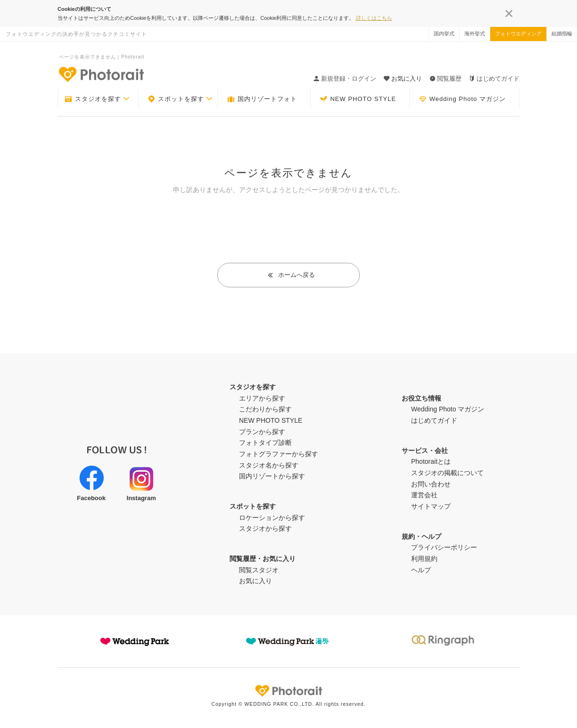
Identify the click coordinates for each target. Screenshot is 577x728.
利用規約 (424, 559)
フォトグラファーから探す (279, 454)
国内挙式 (444, 33)
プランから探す (262, 432)
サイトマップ (431, 506)
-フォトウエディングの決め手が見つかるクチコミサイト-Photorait (101, 74)
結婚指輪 (562, 33)
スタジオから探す (265, 528)
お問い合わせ (431, 484)
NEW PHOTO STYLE (358, 99)
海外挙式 (475, 33)
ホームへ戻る (291, 275)
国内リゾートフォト (262, 99)
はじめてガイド (494, 79)
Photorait (288, 691)
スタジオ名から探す (269, 465)
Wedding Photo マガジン (462, 99)
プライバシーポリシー (444, 547)
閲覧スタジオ (259, 570)
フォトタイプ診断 (265, 443)
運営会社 (424, 495)
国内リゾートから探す (272, 476)
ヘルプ (421, 570)
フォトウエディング (518, 33)
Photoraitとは (431, 461)
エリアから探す (262, 398)
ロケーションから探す (272, 518)
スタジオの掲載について (447, 473)
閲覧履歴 (445, 79)
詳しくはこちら (374, 18)
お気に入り (256, 581)
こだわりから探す (265, 409)
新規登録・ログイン (345, 79)
